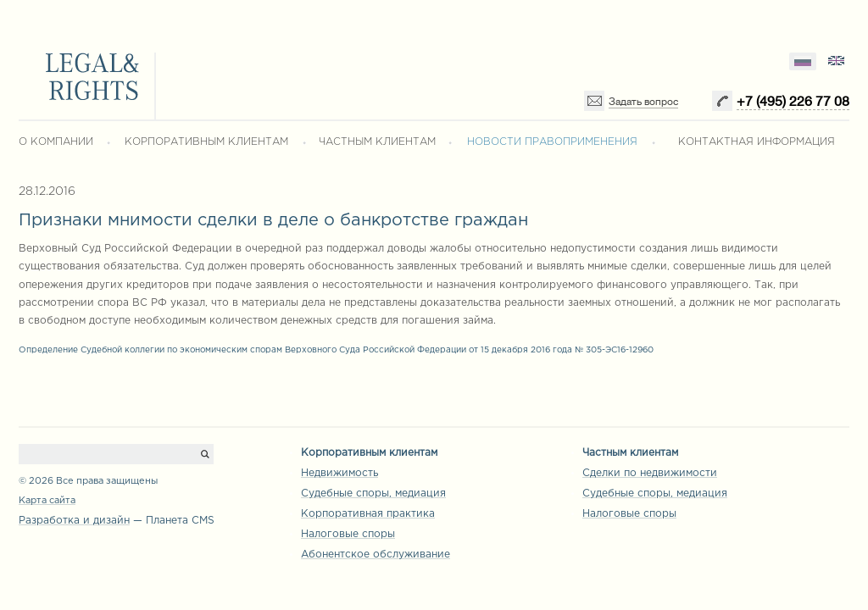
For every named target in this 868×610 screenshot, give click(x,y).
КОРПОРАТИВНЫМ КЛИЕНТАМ (206, 142)
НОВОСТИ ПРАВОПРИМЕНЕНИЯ (552, 142)
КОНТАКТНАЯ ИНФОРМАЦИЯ (757, 142)
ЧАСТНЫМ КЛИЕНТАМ (377, 142)
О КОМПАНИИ (56, 142)
